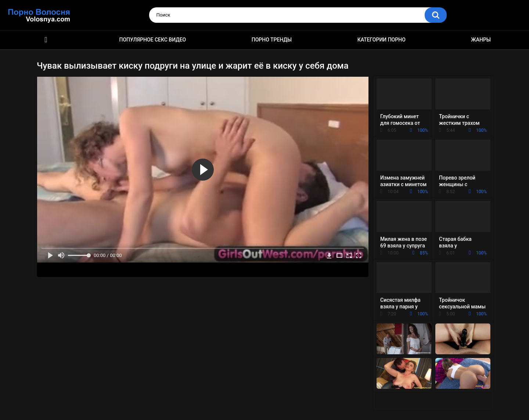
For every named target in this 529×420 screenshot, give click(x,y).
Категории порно (382, 40)
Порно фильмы (46, 40)
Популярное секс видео (153, 40)
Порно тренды (272, 40)
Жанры (481, 40)
